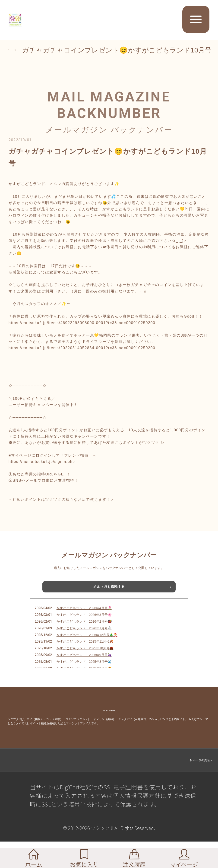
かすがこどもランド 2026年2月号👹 (84, 634)
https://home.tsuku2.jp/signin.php (42, 468)
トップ (16, 54)
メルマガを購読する (109, 594)
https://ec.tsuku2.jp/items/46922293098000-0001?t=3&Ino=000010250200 (82, 330)
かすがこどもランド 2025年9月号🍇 (84, 667)
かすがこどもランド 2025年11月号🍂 (85, 654)
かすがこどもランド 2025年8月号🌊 (84, 674)
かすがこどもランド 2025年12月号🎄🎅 (87, 647)
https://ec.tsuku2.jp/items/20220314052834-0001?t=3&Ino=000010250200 (82, 355)
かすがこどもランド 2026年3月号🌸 (84, 627)
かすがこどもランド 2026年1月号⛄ (84, 641)
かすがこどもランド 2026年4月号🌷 (84, 621)
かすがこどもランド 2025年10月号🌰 (85, 661)
